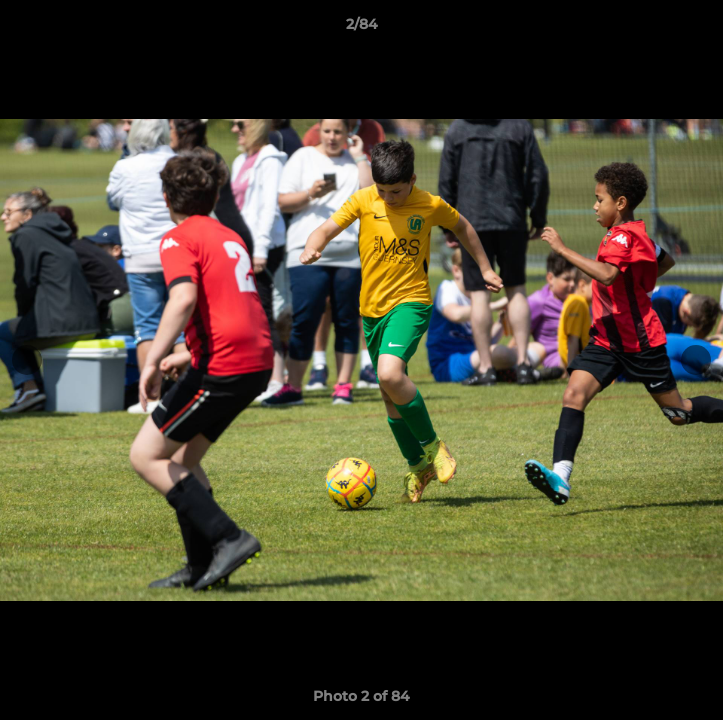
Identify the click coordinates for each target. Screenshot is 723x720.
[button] (699, 29)
